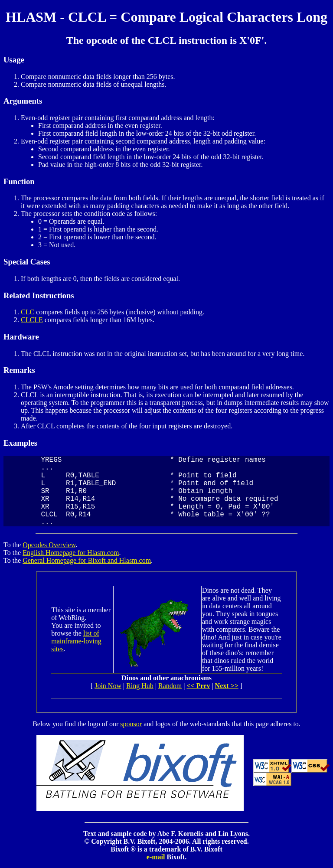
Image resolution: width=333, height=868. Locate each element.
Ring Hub (140, 686)
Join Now (108, 686)
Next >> (227, 686)
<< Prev (198, 686)
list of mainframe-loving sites (76, 641)
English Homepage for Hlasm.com (71, 553)
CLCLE (32, 320)
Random (170, 686)
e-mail (156, 857)
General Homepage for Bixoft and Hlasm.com (87, 560)
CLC (28, 312)
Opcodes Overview (49, 545)
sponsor (131, 724)
